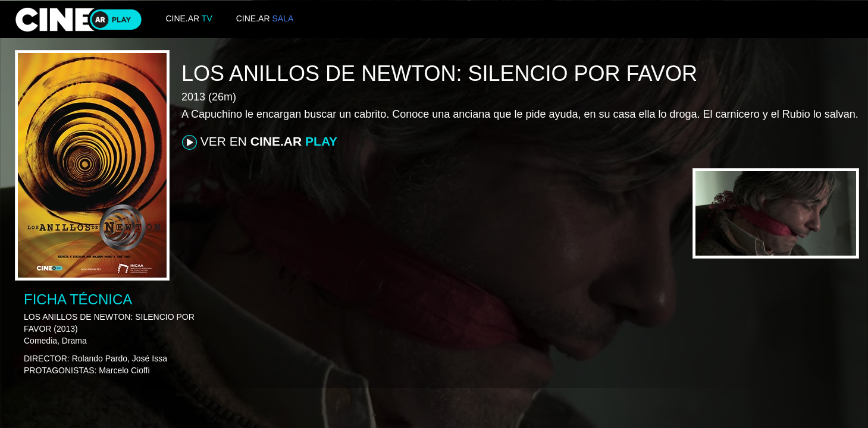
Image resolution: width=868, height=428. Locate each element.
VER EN (260, 142)
